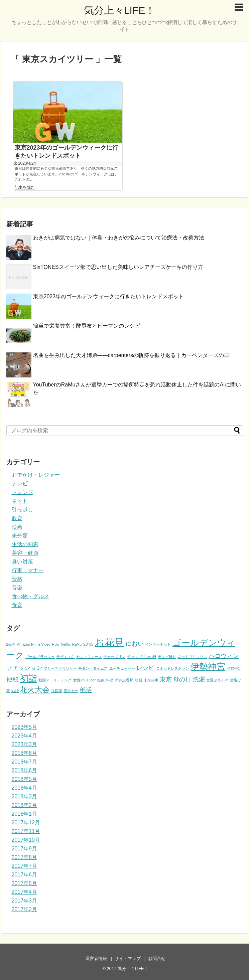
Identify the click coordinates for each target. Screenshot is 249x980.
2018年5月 (25, 779)
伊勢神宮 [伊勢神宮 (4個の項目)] (208, 667)
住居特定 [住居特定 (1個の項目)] (234, 668)
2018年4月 (25, 788)
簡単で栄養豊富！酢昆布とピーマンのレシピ (87, 326)
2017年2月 (25, 909)
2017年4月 (25, 892)
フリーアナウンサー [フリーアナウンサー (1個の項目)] (60, 668)
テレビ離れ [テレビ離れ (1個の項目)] (167, 657)
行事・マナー (28, 570)
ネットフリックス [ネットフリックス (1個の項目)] (193, 657)
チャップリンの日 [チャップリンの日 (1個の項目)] (142, 657)
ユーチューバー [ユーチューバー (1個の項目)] (122, 668)
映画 (17, 527)
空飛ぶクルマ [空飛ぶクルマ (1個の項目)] (217, 680)
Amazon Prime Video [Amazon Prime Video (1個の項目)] (34, 644)
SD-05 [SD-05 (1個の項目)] (88, 644)
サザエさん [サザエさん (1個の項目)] (65, 657)
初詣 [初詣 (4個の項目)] (28, 678)
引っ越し (22, 510)
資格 (17, 579)
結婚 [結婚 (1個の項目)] (15, 691)
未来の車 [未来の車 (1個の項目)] (151, 680)
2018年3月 (25, 796)
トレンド (22, 492)
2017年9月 (25, 849)
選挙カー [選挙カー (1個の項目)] (71, 691)
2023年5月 (25, 727)
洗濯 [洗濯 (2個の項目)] (199, 679)
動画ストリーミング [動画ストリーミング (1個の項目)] (55, 680)
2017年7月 (25, 866)
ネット (20, 501)
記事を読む (25, 187)
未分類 (20, 536)
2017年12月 (26, 823)
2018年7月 (25, 762)
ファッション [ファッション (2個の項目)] (24, 668)
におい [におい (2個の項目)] (135, 644)
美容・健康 (25, 553)
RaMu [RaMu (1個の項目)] (77, 644)
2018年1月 (25, 814)
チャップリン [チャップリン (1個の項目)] (114, 657)
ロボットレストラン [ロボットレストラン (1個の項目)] (173, 668)
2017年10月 (26, 840)
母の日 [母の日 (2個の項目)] (182, 679)
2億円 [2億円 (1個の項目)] (11, 644)
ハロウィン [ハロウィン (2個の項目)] (224, 656)
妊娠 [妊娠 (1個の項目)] (101, 680)
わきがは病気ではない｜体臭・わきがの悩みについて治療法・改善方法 (119, 238)
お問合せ (157, 958)
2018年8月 (25, 753)
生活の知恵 (25, 544)
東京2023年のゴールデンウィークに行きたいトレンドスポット (109, 296)
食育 (17, 605)
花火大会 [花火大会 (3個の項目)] (35, 690)
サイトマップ (128, 958)
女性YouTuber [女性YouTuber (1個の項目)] (84, 680)
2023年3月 (25, 744)
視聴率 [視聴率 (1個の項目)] (57, 691)
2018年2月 (25, 805)
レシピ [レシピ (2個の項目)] (145, 668)
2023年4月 (25, 736)
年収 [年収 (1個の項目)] (110, 680)
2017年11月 (26, 831)
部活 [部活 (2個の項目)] (86, 690)
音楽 (17, 588)
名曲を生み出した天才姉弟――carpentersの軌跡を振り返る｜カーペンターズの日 (131, 355)
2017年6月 (25, 875)
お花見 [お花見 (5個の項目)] (109, 642)
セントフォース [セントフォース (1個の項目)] (89, 657)
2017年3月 (25, 901)
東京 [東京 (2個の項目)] (166, 679)
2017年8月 (25, 857)
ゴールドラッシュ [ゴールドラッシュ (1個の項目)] (40, 657)
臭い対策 (22, 562)
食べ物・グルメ (30, 596)
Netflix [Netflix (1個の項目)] (66, 644)
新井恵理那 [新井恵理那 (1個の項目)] (124, 680)
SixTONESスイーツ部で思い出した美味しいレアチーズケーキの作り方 (118, 267)
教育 (17, 518)
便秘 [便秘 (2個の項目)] (12, 679)
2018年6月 (25, 770)
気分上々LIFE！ (119, 10)
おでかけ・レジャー (36, 475)
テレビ (20, 483)
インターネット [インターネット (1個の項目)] (158, 644)
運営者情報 (96, 958)
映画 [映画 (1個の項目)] (138, 680)
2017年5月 (25, 883)
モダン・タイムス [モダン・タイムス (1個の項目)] (93, 668)
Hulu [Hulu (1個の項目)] (55, 644)
